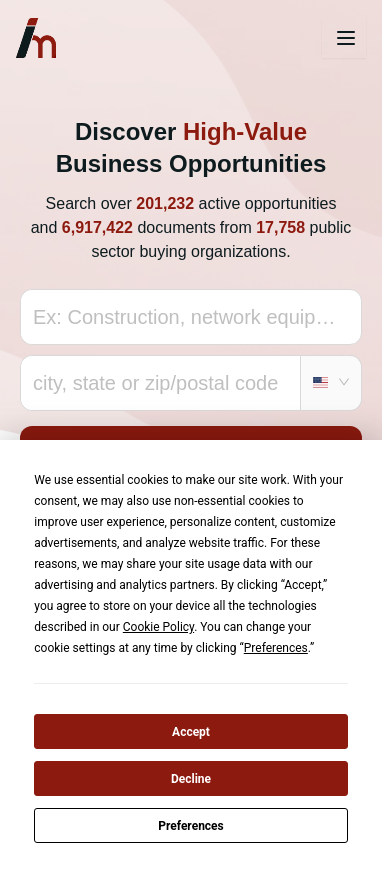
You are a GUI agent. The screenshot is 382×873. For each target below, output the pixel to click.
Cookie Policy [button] (158, 627)
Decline (191, 779)
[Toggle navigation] (344, 38)
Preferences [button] (276, 648)
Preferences (191, 826)
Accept (191, 732)
